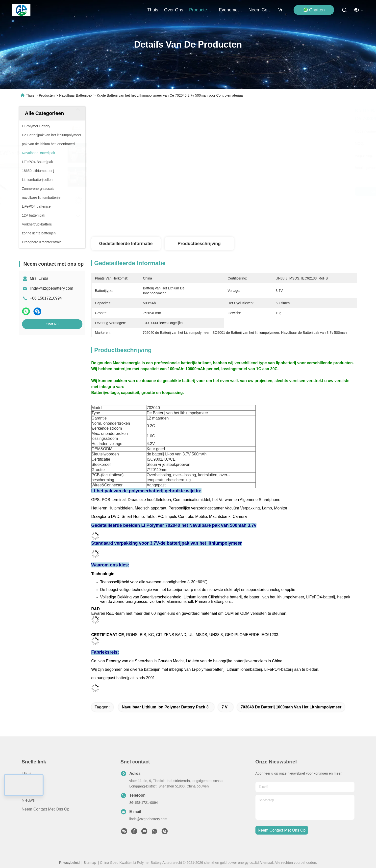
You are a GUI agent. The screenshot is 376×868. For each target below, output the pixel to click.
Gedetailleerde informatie (126, 244)
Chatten (314, 10)
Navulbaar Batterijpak (76, 95)
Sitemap (90, 863)
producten (201, 10)
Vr (280, 10)
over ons (174, 10)
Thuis (153, 10)
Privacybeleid (69, 863)
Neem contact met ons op (46, 809)
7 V (225, 707)
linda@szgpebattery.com (52, 288)
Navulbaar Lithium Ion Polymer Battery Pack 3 (165, 707)
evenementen (231, 10)
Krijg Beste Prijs (268, 191)
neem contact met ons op (260, 10)
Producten (47, 95)
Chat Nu (52, 324)
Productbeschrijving (199, 244)
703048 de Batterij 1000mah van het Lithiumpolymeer (291, 707)
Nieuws (28, 800)
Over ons (30, 791)
